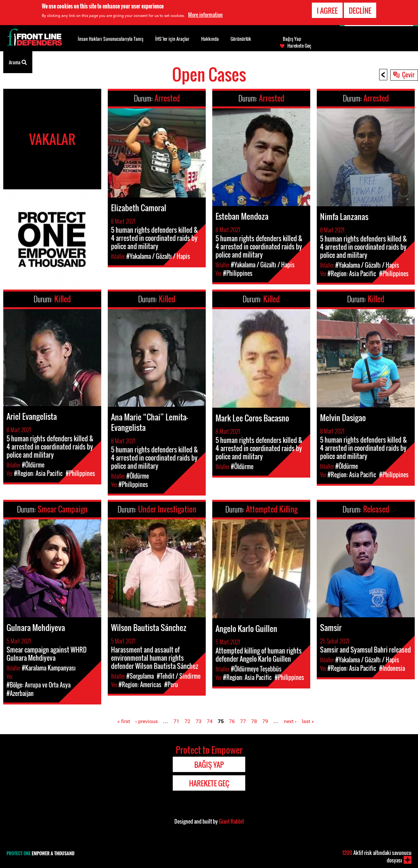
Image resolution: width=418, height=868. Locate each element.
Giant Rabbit (231, 821)
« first (124, 721)
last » (308, 721)
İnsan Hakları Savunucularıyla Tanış (111, 39)
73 (199, 721)
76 (232, 721)
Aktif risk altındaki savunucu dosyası (377, 856)
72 (187, 721)
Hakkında (210, 39)
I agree (327, 10)
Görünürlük (241, 39)
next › (290, 721)
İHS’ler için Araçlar (172, 39)
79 (265, 721)
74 (210, 721)
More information (205, 15)
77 (243, 721)
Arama (18, 62)
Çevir (408, 74)
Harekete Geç (299, 46)
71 (176, 721)
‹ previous (146, 721)
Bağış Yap (292, 39)
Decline (360, 10)
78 (254, 721)
